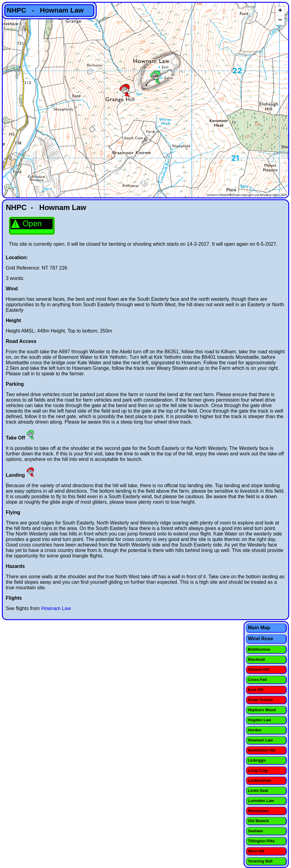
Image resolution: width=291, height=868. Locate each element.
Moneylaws (258, 811)
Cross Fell (257, 680)
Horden (255, 730)
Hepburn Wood (262, 710)
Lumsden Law (261, 801)
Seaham (255, 831)
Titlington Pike (261, 841)
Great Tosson (260, 700)
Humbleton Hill (262, 750)
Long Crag (258, 770)
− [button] (280, 20)
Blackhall (256, 659)
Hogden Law (259, 720)
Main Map (259, 628)
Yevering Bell (260, 861)
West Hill (256, 851)
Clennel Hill (259, 669)
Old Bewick (258, 821)
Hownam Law (56, 608)
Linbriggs (257, 760)
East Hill (256, 690)
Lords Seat (258, 791)
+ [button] (280, 11)
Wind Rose (261, 639)
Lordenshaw (259, 780)
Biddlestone (259, 649)
